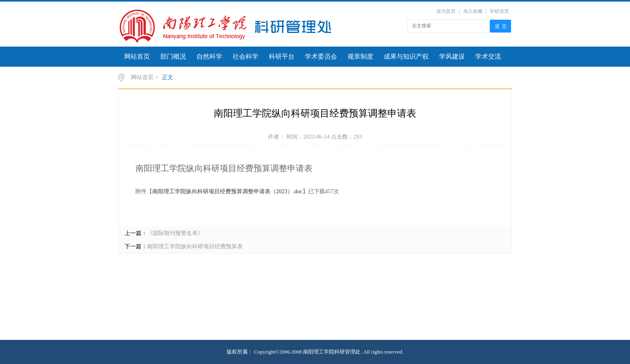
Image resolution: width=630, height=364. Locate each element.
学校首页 (499, 11)
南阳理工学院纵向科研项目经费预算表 (195, 246)
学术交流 (488, 56)
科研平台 (282, 56)
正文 (168, 77)
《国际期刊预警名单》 (175, 233)
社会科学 (245, 56)
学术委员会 (321, 56)
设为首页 (446, 11)
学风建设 (452, 56)
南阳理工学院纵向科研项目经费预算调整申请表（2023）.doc (227, 191)
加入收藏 (473, 11)
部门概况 (173, 56)
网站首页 (137, 56)
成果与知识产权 (406, 56)
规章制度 (360, 56)
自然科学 (209, 56)
